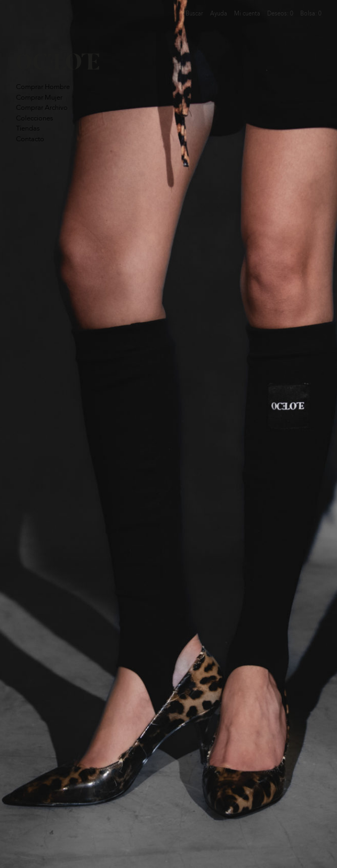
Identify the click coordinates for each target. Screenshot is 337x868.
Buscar (194, 14)
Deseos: (280, 14)
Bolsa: (311, 14)
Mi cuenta (247, 14)
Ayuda (219, 14)
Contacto (30, 139)
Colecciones (35, 118)
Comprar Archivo (42, 107)
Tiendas (28, 128)
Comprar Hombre (43, 87)
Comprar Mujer (39, 97)
